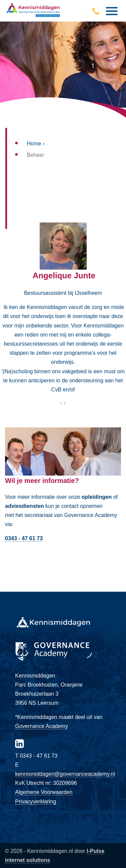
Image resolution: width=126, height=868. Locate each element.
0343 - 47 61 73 (24, 538)
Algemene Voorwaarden (44, 792)
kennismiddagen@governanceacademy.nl (65, 774)
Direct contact (63, 557)
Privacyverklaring (36, 802)
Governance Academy (41, 726)
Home (34, 144)
